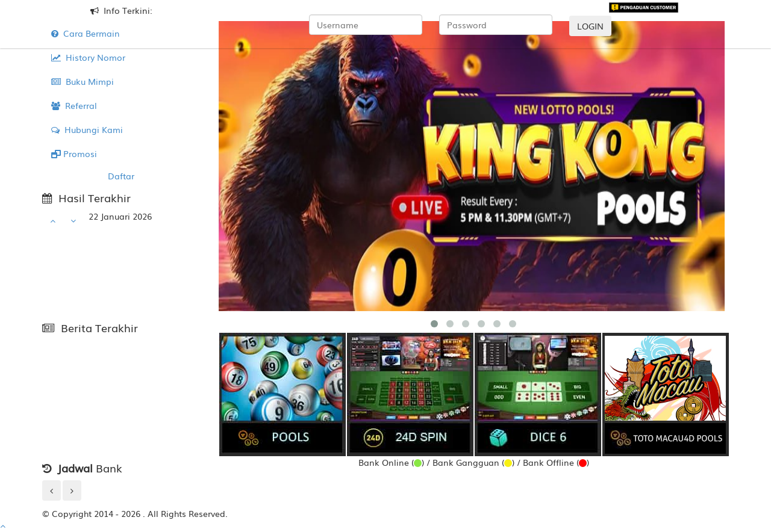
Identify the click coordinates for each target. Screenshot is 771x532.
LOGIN (590, 26)
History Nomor (88, 57)
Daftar (121, 176)
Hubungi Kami (87, 129)
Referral (74, 105)
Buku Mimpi (83, 81)
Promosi (74, 153)
